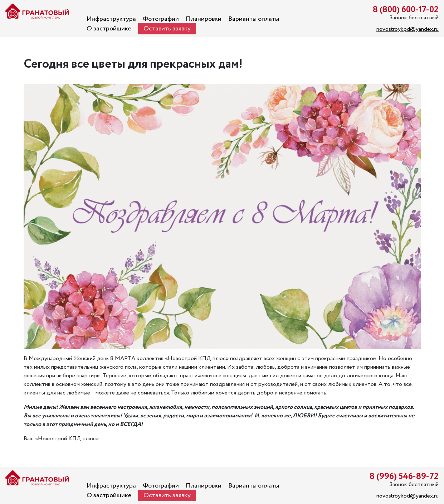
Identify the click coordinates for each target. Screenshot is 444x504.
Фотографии (161, 19)
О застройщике (109, 29)
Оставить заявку (167, 29)
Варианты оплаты (254, 19)
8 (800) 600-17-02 (406, 10)
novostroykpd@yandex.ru (408, 29)
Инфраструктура (111, 19)
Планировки (204, 19)
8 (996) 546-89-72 (404, 477)
